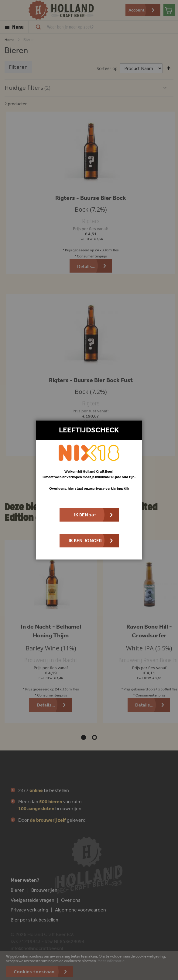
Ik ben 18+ (85, 515)
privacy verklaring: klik (111, 489)
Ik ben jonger (85, 541)
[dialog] (89, 490)
